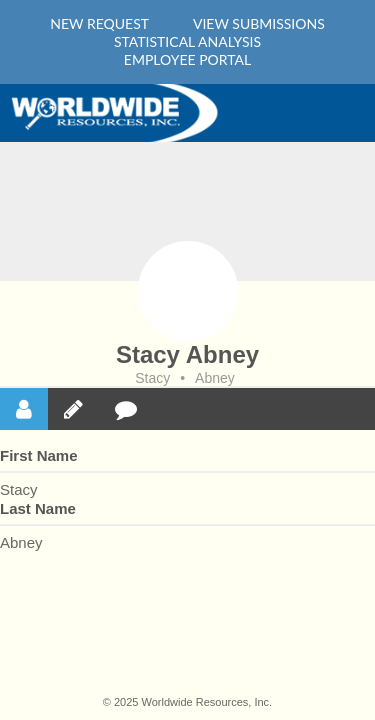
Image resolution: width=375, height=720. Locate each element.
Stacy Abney (187, 354)
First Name (39, 455)
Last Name (38, 508)
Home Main (120, 113)
